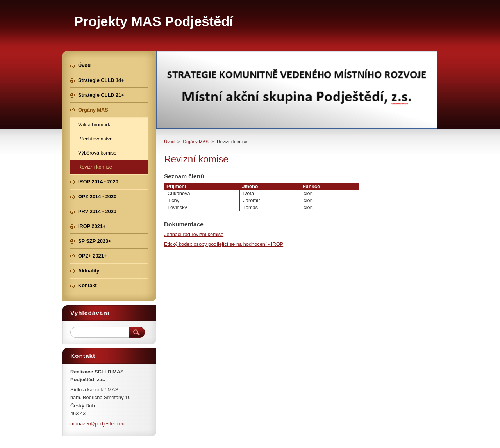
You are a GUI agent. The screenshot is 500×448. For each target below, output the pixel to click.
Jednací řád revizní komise (194, 234)
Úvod (169, 142)
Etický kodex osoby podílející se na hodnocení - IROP (224, 244)
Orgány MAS (196, 142)
